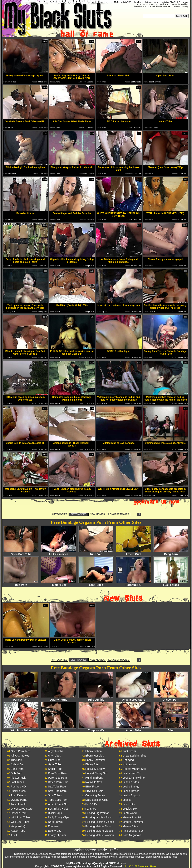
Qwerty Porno (59, 698)
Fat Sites (91, 809)
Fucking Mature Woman (100, 835)
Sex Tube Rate (57, 787)
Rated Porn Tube (58, 782)
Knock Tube (55, 769)
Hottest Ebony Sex (96, 773)
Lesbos (127, 800)
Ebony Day (55, 831)
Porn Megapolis (132, 835)
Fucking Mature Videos (99, 831)
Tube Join (96, 553)
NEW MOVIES (97, 514)
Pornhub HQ (134, 584)
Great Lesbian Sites (134, 756)
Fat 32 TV (91, 804)
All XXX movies (59, 553)
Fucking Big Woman (97, 813)
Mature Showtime (133, 822)
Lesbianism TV (131, 773)
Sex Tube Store (57, 791)
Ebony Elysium (57, 835)
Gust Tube (54, 760)
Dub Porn (21, 584)
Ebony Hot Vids (95, 756)
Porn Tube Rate (57, 773)
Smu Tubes (55, 795)
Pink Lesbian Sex (133, 831)
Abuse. (153, 866)
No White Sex (94, 782)
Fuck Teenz (129, 751)
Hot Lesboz (129, 764)
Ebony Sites (93, 764)
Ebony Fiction (94, 751)
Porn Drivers (21, 698)
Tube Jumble (96, 698)
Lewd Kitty (129, 804)
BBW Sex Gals (94, 791)
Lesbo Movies (131, 791)
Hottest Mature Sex (134, 769)
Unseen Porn (171, 698)
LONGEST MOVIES (119, 514)
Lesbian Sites (131, 782)
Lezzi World (130, 813)
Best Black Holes (58, 809)
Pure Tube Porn (57, 778)
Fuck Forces (171, 584)
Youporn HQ (96, 729)
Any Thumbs (56, 751)
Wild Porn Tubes (21, 729)
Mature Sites (130, 826)
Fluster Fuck (59, 584)
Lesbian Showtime (134, 778)
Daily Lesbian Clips (97, 800)
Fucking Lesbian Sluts (98, 817)
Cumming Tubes (95, 795)
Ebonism (53, 826)
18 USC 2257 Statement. (136, 866)
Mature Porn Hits (133, 817)
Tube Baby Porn (58, 800)
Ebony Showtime (95, 760)
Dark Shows (55, 822)
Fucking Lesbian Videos (100, 822)
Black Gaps (55, 813)
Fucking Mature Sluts (98, 826)
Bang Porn (171, 553)
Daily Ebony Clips (59, 817)
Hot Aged (128, 760)
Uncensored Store (134, 698)
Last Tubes (96, 584)
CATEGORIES (60, 514)
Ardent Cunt (134, 553)
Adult (171, 729)
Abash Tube (134, 729)
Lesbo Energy (131, 787)
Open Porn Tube (21, 553)
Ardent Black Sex (58, 804)
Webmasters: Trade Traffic (96, 850)
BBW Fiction (93, 787)
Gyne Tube (55, 764)
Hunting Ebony (94, 778)
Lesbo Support (131, 795)
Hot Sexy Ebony (95, 769)
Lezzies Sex (130, 809)
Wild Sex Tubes (59, 729)
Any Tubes (54, 756)
